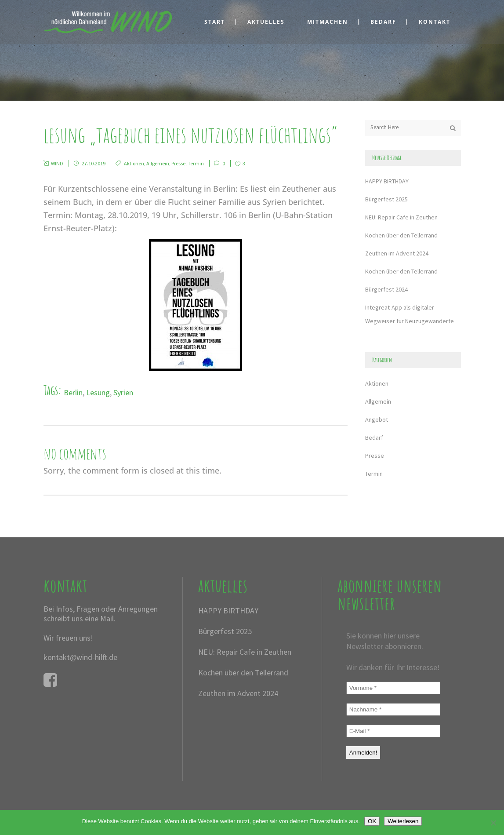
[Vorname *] (393, 688)
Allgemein (158, 163)
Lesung (98, 392)
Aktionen (134, 163)
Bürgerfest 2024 (386, 289)
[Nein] (493, 823)
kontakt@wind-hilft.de (80, 657)
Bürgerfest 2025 (386, 199)
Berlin (73, 392)
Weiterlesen (403, 821)
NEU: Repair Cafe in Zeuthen (401, 217)
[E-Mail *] (393, 731)
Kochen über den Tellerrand (401, 235)
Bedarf (374, 438)
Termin (196, 163)
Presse (178, 163)
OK (372, 821)
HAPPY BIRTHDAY (387, 181)
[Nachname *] (393, 709)
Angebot (377, 419)
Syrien (123, 392)
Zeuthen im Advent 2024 (397, 253)
